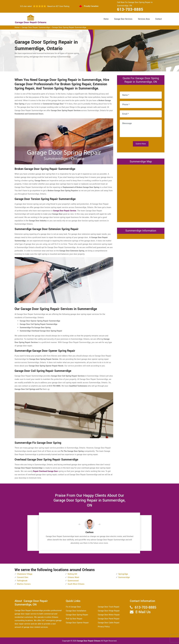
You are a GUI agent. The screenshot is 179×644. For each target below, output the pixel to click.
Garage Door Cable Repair (109, 623)
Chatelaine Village (25, 574)
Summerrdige (124, 577)
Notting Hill (72, 574)
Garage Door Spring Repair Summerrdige (69, 27)
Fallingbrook (22, 581)
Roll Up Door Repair (74, 619)
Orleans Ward (73, 577)
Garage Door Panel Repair (109, 619)
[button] (82, 524)
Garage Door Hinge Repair (109, 611)
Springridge (123, 574)
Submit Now (141, 144)
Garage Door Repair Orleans (89, 641)
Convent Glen (23, 577)
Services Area (144, 19)
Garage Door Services (123, 19)
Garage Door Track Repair (109, 607)
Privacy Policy (104, 627)
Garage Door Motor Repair (109, 615)
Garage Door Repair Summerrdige (36, 27)
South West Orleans (76, 584)
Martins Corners (24, 584)
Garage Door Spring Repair (77, 615)
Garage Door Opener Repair (77, 623)
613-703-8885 (130, 9)
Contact (159, 19)
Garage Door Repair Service (65, 211)
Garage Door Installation (76, 611)
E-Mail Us (143, 612)
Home (106, 19)
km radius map (141, 193)
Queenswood (73, 581)
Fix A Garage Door (73, 607)
